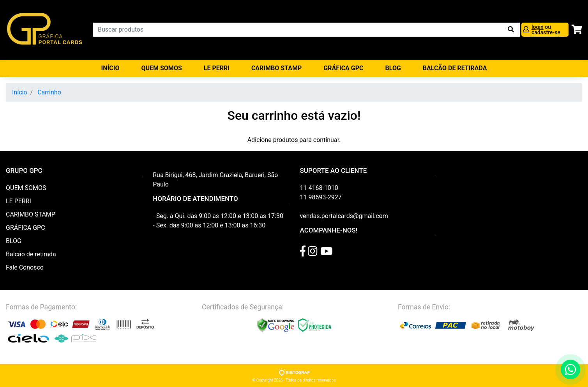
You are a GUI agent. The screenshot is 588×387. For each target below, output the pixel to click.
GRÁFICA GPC (343, 68)
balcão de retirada (455, 68)
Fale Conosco (25, 267)
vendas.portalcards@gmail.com (344, 216)
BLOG (393, 68)
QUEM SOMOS (161, 68)
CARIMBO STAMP (276, 68)
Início (110, 68)
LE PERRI (217, 68)
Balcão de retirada (31, 254)
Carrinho (49, 92)
